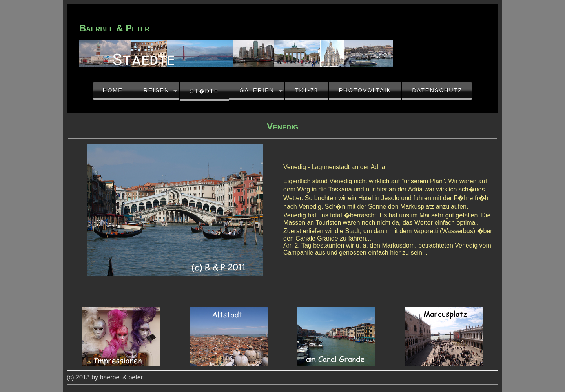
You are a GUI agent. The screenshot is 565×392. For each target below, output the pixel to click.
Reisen (157, 90)
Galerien (257, 90)
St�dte (204, 91)
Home (113, 90)
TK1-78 (307, 90)
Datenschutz (437, 90)
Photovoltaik (365, 90)
